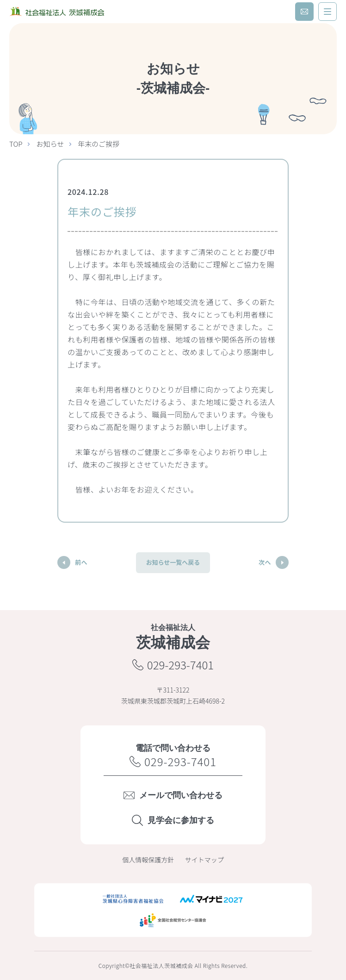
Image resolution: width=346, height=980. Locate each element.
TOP (16, 144)
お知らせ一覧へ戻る (173, 562)
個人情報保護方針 (148, 860)
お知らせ (50, 144)
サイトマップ (204, 860)
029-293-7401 (173, 665)
